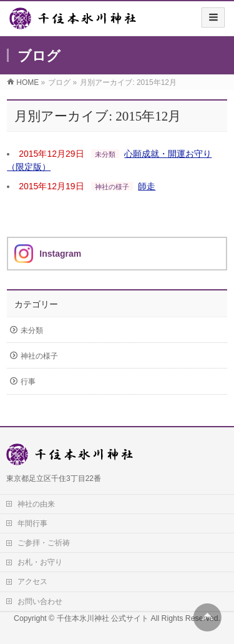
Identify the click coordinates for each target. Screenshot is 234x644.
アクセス (32, 582)
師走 (147, 186)
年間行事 (32, 523)
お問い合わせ (40, 602)
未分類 (105, 154)
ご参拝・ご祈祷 (44, 543)
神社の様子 (112, 187)
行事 (28, 382)
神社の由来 (36, 504)
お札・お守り (40, 562)
